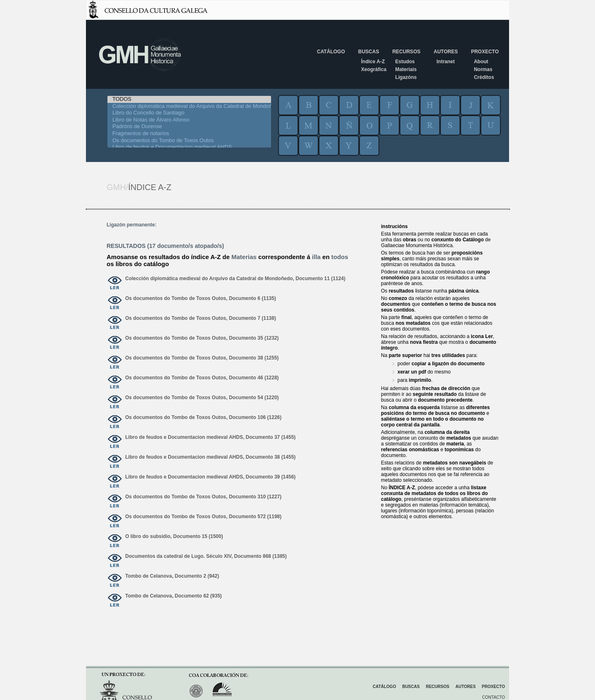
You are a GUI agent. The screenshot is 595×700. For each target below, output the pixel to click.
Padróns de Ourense (189, 127)
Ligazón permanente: (132, 225)
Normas (483, 69)
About (481, 62)
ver (115, 283)
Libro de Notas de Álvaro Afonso (189, 120)
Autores (445, 52)
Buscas (369, 52)
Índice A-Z (373, 62)
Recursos (406, 52)
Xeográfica (374, 69)
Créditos (484, 77)
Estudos (405, 62)
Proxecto (485, 52)
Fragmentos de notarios (189, 134)
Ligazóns (406, 77)
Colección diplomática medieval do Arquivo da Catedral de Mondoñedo (189, 106)
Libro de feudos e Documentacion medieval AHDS (189, 147)
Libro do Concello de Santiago (189, 113)
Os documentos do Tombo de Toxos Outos (189, 141)
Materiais (406, 69)
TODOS (189, 99)
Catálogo (331, 52)
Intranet (445, 62)
